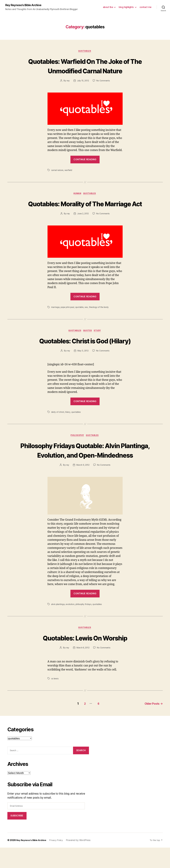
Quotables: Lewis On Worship (85, 659)
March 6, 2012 (83, 669)
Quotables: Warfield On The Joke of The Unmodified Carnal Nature (85, 66)
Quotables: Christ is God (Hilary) (85, 351)
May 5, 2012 (83, 362)
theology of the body (100, 318)
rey (68, 81)
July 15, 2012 (83, 81)
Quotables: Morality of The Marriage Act (85, 209)
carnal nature (57, 171)
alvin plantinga (58, 625)
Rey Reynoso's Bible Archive (25, 5)
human (77, 194)
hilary (68, 423)
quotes (88, 341)
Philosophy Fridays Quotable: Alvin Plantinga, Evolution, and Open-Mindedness (85, 466)
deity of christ (58, 423)
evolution (70, 625)
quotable (80, 318)
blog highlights (126, 7)
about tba (108, 7)
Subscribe (17, 836)
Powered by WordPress (81, 861)
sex (87, 318)
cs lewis (55, 700)
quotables (85, 51)
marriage (55, 318)
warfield (68, 171)
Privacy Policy (58, 861)
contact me (146, 7)
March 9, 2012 (83, 486)
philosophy (77, 447)
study (99, 341)
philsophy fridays (84, 625)
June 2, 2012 (83, 224)
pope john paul (68, 318)
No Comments (104, 81)
